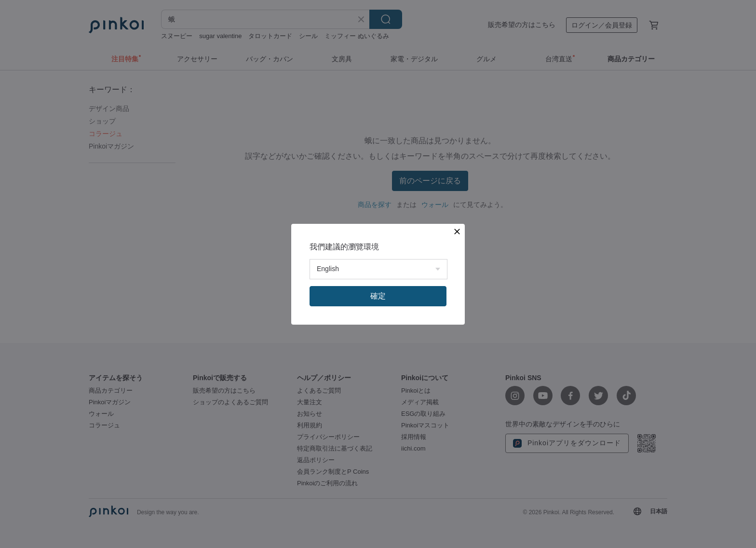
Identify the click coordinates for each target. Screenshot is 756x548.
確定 (378, 296)
